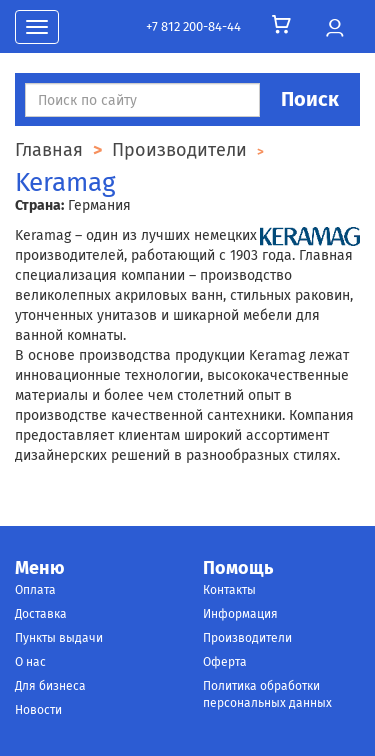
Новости (38, 710)
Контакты (229, 590)
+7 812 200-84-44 (193, 26)
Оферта (225, 662)
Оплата (35, 590)
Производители (247, 638)
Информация (240, 614)
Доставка (41, 614)
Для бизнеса (50, 686)
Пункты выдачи (59, 638)
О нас (30, 662)
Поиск (310, 99)
